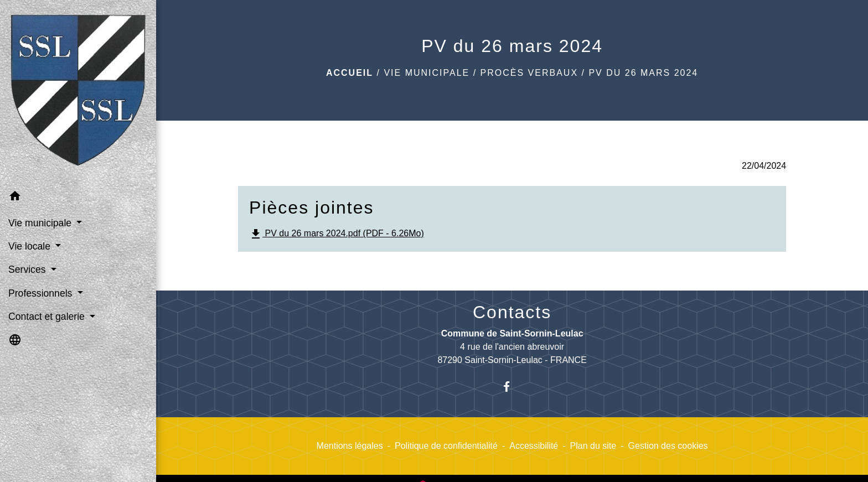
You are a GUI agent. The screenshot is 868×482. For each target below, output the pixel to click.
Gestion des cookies (668, 446)
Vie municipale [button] (41, 223)
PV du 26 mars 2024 (643, 73)
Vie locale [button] (31, 246)
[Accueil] (78, 92)
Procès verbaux (529, 73)
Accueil (350, 73)
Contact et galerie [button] (48, 317)
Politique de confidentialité (446, 446)
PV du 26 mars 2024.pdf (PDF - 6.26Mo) (337, 234)
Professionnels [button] (42, 293)
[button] (78, 198)
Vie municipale (427, 73)
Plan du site (593, 446)
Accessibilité (534, 446)
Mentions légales (350, 446)
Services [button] (28, 269)
